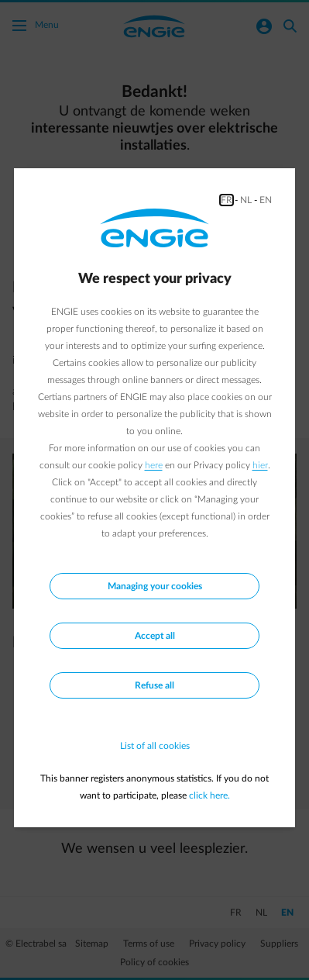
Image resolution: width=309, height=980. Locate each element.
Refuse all (154, 685)
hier (260, 465)
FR (227, 200)
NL (246, 200)
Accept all (155, 636)
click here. (209, 795)
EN (266, 200)
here (154, 465)
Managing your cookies (155, 586)
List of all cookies (155, 746)
